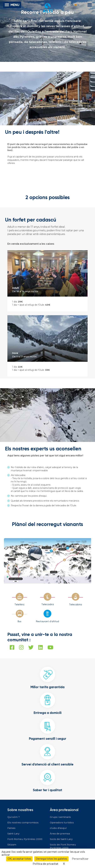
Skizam (12, 845)
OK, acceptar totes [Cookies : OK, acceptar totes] (19, 859)
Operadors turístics (62, 822)
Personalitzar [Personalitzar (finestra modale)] (80, 859)
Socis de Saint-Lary (61, 839)
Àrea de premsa (60, 834)
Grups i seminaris (60, 817)
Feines (11, 828)
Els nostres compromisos (23, 822)
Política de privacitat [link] (46, 864)
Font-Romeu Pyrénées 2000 (25, 839)
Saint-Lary (13, 834)
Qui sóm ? (14, 817)
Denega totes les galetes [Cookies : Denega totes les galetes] (51, 859)
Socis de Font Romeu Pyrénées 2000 (63, 846)
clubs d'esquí (58, 828)
